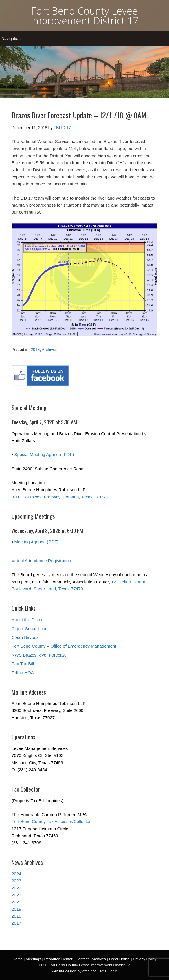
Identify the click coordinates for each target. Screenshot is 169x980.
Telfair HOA (23, 673)
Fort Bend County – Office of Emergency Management (64, 646)
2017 (16, 923)
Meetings (33, 959)
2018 (35, 350)
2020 (16, 902)
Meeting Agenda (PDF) (36, 542)
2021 (16, 895)
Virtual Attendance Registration (41, 561)
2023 (16, 881)
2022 (16, 888)
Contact (82, 959)
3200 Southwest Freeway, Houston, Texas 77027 (59, 497)
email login (109, 971)
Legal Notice (119, 959)
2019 (16, 909)
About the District (28, 620)
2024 (16, 874)
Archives (49, 350)
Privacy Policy (145, 959)
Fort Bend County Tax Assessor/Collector (51, 821)
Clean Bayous (25, 637)
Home (18, 959)
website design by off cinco (74, 971)
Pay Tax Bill (23, 664)
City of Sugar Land (30, 629)
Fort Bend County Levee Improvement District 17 (84, 16)
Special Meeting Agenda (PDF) (44, 454)
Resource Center (58, 959)
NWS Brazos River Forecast (39, 655)
